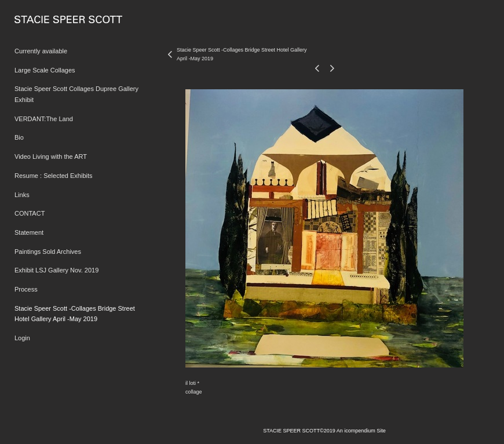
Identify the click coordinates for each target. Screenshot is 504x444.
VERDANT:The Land (44, 119)
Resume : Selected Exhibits (54, 176)
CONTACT (30, 213)
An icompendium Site (361, 431)
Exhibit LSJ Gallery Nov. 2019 (56, 270)
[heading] (43, 20)
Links (22, 195)
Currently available (41, 51)
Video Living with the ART (51, 157)
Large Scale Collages (45, 70)
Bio (19, 137)
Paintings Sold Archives (48, 252)
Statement (29, 232)
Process (26, 289)
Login (22, 338)
